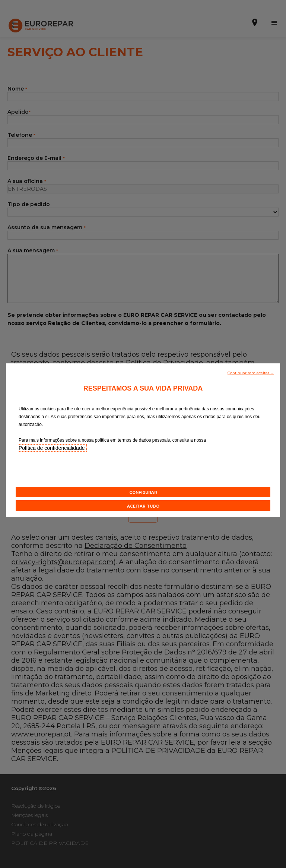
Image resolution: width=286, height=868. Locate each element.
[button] (251, 372)
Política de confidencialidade (52, 448)
